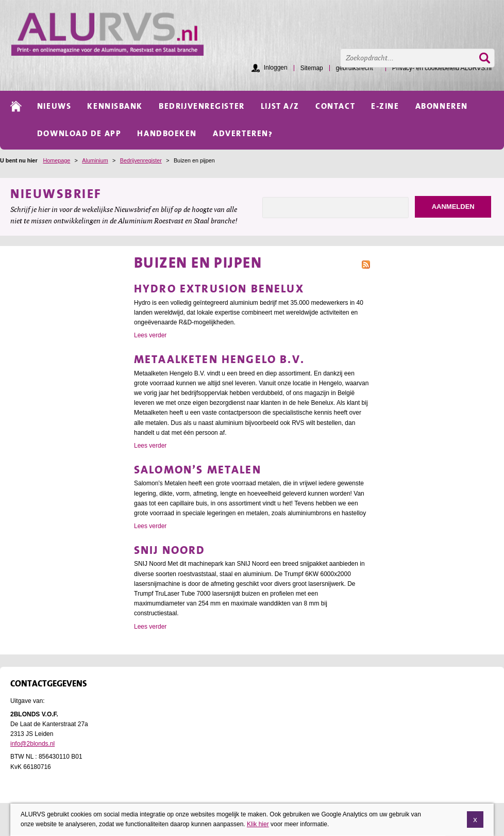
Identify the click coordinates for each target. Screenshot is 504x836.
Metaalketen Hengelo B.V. (219, 359)
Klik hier (258, 825)
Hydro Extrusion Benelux (219, 289)
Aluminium (95, 160)
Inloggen (276, 68)
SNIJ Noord (170, 550)
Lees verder (150, 335)
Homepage (56, 160)
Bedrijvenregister (141, 160)
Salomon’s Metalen (198, 470)
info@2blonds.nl (32, 744)
